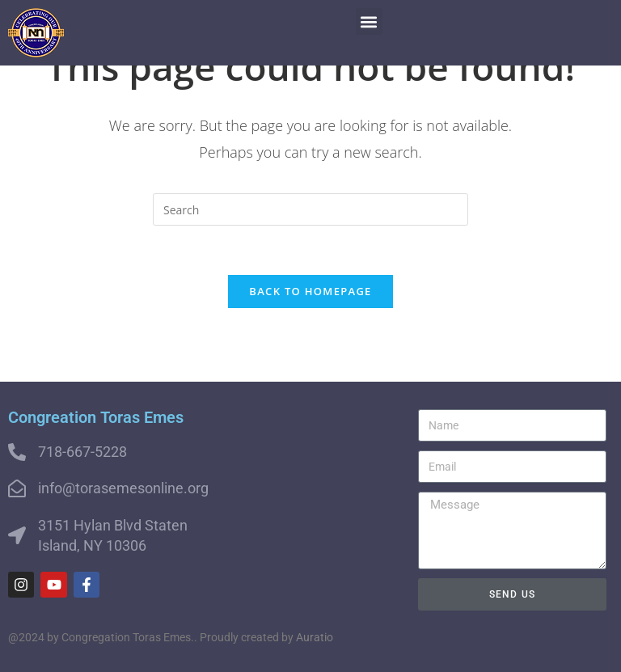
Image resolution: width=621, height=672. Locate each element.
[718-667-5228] (17, 452)
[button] (369, 21)
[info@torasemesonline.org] (17, 488)
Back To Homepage (310, 291)
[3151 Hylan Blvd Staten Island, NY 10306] (17, 535)
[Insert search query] (310, 209)
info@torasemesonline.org (123, 488)
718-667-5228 (82, 452)
